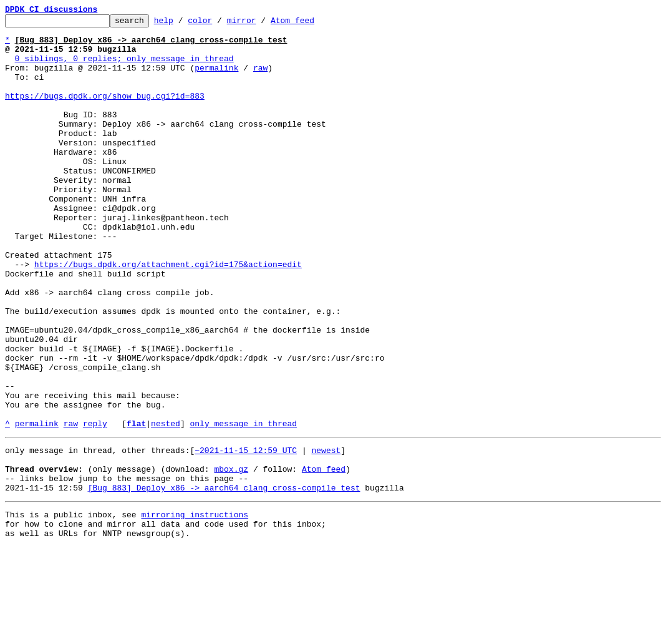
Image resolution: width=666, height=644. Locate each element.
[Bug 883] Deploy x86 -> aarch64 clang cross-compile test (224, 579)
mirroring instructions (195, 608)
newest (326, 534)
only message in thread (243, 505)
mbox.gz (231, 557)
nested (166, 505)
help (183, 24)
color (219, 24)
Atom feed (312, 24)
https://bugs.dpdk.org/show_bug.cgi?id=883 (105, 112)
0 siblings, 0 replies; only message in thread (124, 67)
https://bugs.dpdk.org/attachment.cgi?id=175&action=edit (168, 315)
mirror (261, 24)
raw (260, 79)
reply (95, 505)
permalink (216, 79)
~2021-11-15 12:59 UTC (246, 534)
